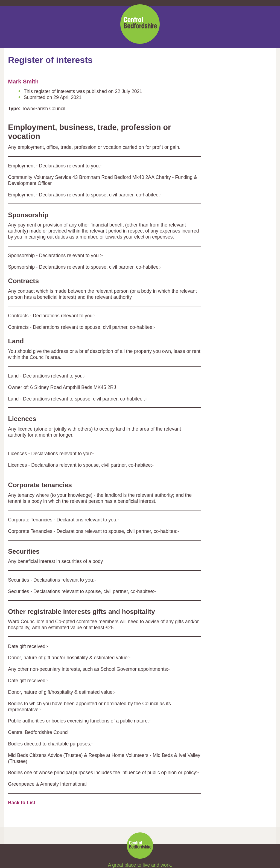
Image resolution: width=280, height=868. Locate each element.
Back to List (22, 803)
